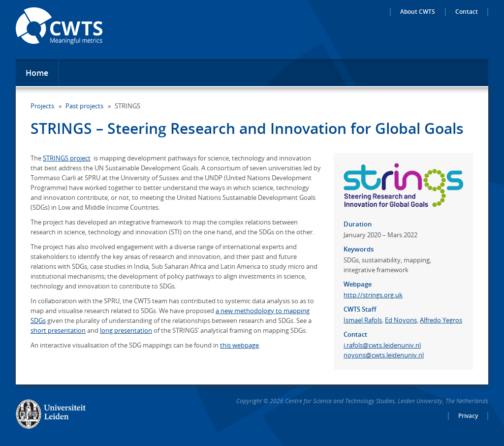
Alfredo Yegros (441, 320)
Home (37, 73)
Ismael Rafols (363, 320)
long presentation (126, 330)
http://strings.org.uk (373, 295)
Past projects (84, 106)
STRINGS (127, 106)
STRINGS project (67, 158)
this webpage (239, 345)
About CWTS (418, 12)
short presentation (58, 330)
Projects (42, 106)
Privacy (468, 416)
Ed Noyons (401, 320)
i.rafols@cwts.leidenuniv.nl (382, 345)
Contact (467, 12)
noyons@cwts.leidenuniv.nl (384, 355)
